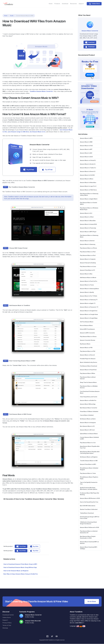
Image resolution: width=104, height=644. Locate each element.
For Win (27, 617)
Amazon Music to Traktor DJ (88, 168)
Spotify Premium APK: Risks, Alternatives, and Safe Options (89, 489)
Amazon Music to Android (87, 241)
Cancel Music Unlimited (87, 415)
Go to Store (92, 602)
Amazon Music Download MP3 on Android (89, 543)
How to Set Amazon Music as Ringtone (16, 571)
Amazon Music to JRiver (87, 217)
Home (49, 4)
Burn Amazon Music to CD (87, 426)
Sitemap (5, 628)
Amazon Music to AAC (86, 153)
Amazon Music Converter (90, 31)
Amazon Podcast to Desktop (88, 263)
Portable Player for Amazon (88, 359)
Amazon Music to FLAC (86, 146)
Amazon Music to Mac (86, 274)
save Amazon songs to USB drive (18, 132)
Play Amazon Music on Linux (88, 267)
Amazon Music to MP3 (86, 138)
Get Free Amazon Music (87, 322)
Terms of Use (7, 626)
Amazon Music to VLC (86, 213)
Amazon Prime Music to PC (88, 270)
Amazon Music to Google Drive (89, 311)
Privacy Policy (7, 623)
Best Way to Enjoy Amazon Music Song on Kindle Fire (21, 574)
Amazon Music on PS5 (86, 348)
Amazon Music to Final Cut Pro (89, 281)
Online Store (94, 4)
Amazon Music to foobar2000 (88, 224)
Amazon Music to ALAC (86, 157)
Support (81, 4)
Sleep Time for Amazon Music (88, 383)
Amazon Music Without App (88, 404)
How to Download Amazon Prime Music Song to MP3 (20, 564)
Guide (12, 16)
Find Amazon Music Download (88, 366)
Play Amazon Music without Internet (88, 378)
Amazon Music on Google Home (89, 315)
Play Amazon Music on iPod (88, 256)
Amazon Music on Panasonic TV (89, 307)
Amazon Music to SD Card (87, 430)
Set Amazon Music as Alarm (88, 419)
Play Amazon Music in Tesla (88, 473)
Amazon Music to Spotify (87, 292)
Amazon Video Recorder (33, 621)
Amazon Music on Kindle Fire (88, 401)
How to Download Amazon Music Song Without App (20, 568)
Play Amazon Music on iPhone (88, 248)
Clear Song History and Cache (89, 397)
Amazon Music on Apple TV (88, 303)
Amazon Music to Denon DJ (88, 172)
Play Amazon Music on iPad (88, 252)
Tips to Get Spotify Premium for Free (89, 483)
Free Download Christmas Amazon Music (90, 392)
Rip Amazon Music (85, 344)
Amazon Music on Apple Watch (89, 199)
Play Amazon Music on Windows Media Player (89, 209)
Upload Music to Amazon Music (89, 434)
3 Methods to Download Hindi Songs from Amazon (88, 523)
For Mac (32, 617)
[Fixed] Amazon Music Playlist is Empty (89, 478)
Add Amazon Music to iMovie (88, 278)
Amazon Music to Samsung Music (89, 289)
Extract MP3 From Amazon (87, 329)
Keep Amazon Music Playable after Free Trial (90, 447)
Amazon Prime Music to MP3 (88, 464)
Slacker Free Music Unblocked (89, 509)
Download (64, 4)
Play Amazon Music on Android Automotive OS (89, 532)
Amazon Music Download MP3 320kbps (89, 548)
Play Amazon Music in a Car (88, 443)
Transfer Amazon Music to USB (89, 461)
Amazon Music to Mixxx (87, 179)
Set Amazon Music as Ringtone (89, 457)
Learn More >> (80, 623)
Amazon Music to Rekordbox (88, 183)
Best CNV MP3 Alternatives (88, 506)
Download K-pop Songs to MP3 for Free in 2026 (90, 518)
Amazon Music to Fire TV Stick (89, 296)
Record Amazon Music (86, 326)
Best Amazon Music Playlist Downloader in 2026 (88, 537)
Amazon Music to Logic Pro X (88, 186)
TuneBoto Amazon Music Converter (41, 92)
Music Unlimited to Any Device (89, 362)
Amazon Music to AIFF (86, 149)
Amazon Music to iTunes (87, 285)
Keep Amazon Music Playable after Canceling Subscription (90, 453)
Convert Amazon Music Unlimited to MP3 (89, 438)
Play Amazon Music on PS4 (88, 351)
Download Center (8, 615)
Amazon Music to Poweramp (88, 228)
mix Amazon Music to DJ (38, 132)
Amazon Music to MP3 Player (88, 232)
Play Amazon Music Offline (88, 373)
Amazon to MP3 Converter (87, 333)
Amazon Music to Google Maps (89, 318)
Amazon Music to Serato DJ (88, 164)
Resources (73, 4)
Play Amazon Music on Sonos (88, 337)
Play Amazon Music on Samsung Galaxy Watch (89, 194)
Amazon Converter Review (88, 340)
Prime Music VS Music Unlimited (89, 412)
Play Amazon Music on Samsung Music (89, 236)
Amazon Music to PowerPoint (88, 370)
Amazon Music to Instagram (88, 423)
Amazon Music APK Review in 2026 (90, 498)
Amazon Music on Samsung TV (89, 300)
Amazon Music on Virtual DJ (88, 160)
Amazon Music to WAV (86, 142)
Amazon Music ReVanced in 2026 (90, 528)
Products (56, 4)
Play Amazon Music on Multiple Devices (89, 387)
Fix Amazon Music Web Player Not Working (90, 494)
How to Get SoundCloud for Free (89, 502)
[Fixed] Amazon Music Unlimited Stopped (89, 469)
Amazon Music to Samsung (88, 244)
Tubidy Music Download (87, 513)
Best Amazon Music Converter (89, 408)
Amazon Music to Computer (88, 259)
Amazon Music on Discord (87, 355)
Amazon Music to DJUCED (87, 175)
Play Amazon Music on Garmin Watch (89, 203)
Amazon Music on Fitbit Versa (88, 190)
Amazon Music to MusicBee (88, 221)
